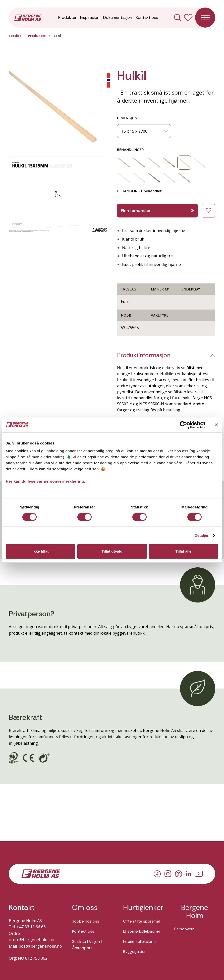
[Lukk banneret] (216, 425)
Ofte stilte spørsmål (141, 921)
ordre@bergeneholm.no (32, 940)
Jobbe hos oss (86, 921)
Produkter (67, 17)
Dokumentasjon (118, 17)
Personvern (184, 929)
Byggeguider (134, 952)
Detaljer (202, 535)
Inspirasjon (90, 17)
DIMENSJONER (129, 118)
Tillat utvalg (112, 551)
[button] (58, 109)
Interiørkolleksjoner (140, 941)
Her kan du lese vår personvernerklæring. (45, 481)
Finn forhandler (157, 211)
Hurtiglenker (143, 908)
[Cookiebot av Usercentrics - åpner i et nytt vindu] (183, 425)
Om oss (85, 908)
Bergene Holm (195, 912)
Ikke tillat (40, 551)
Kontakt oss (147, 17)
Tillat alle (184, 551)
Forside (15, 36)
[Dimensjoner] (144, 131)
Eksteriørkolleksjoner (142, 931)
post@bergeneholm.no (40, 946)
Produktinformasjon (144, 355)
